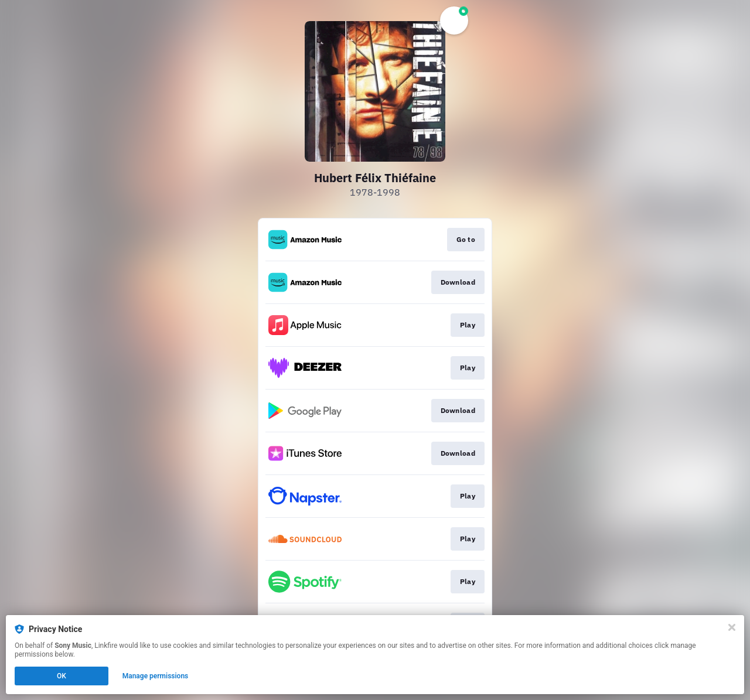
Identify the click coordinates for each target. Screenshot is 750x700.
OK (62, 676)
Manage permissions (156, 676)
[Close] (732, 627)
